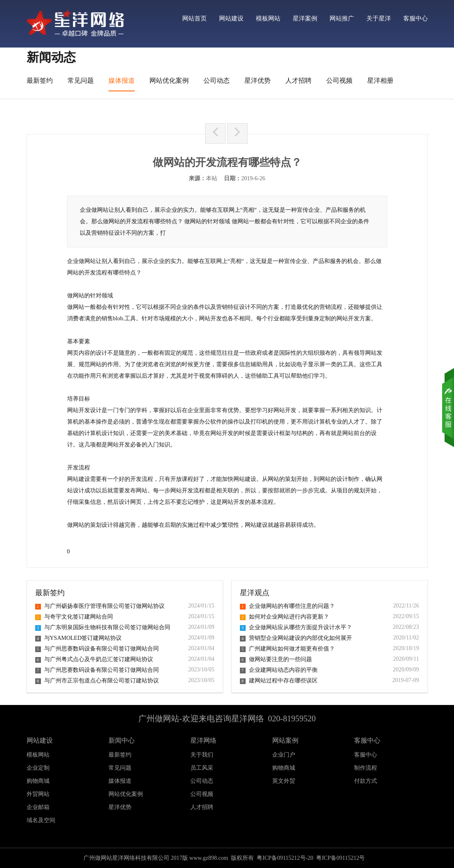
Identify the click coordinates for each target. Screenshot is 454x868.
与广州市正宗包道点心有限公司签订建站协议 (97, 681)
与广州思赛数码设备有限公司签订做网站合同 (97, 649)
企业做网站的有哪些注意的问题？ (287, 606)
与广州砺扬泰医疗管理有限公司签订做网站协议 (100, 606)
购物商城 (284, 768)
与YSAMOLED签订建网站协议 (79, 638)
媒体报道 (122, 80)
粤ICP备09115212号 (340, 858)
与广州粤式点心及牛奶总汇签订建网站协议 (94, 659)
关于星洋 (379, 18)
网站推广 (342, 18)
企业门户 (284, 755)
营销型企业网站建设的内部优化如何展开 (296, 638)
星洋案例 (305, 18)
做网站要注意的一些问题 (276, 659)
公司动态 (217, 80)
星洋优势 (257, 80)
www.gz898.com (209, 858)
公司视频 (339, 80)
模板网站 (268, 18)
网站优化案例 (169, 80)
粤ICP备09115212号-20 (285, 858)
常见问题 (81, 80)
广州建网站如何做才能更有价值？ (287, 649)
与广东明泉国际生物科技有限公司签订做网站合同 (103, 627)
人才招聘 (298, 80)
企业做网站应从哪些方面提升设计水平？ (296, 627)
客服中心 (416, 18)
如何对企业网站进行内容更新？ (285, 617)
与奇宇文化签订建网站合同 (74, 617)
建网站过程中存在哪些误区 (279, 681)
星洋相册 (380, 80)
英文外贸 (284, 781)
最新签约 (40, 80)
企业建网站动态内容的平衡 (279, 670)
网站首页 (194, 18)
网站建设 (231, 18)
